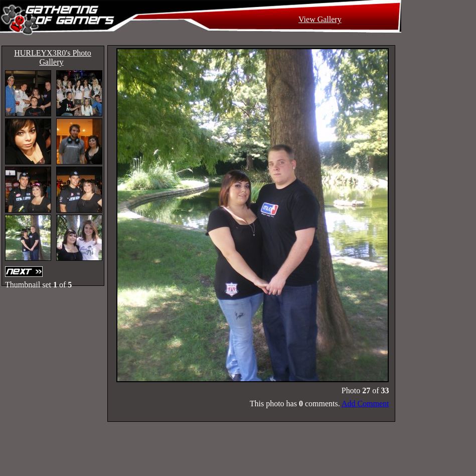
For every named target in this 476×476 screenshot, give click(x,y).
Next (25, 272)
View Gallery (320, 19)
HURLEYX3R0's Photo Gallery (53, 57)
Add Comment (365, 404)
